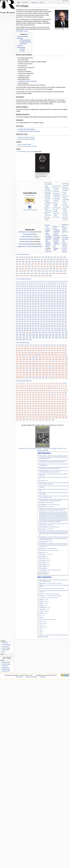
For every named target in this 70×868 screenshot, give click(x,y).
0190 (53, 363)
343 (57, 310)
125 (47, 273)
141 (25, 292)
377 (47, 314)
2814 (17, 338)
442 (17, 321)
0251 (40, 371)
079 (17, 352)
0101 (26, 354)
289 (66, 305)
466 (30, 323)
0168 (34, 361)
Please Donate (29, 195)
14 (53, 257)
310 (20, 309)
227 (52, 300)
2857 (50, 338)
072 (49, 350)
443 (20, 321)
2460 (24, 334)
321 (49, 309)
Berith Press (56, 186)
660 (30, 329)
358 (47, 312)
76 (36, 266)
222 (39, 300)
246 (52, 301)
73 (27, 266)
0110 (55, 354)
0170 (40, 361)
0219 (43, 367)
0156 (47, 360)
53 (18, 264)
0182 (27, 363)
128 (58, 273)
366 (17, 314)
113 (54, 271)
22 (27, 259)
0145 (63, 358)
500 (20, 327)
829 (66, 329)
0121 (40, 356)
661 (33, 329)
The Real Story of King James (26, 152)
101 (62, 268)
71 (21, 266)
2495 (34, 334)
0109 (52, 354)
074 (55, 350)
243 (44, 301)
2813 (66, 336)
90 (27, 268)
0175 (56, 361)
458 (60, 321)
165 (39, 294)
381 (57, 314)
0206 (53, 365)
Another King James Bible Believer (48, 194)
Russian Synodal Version (27, 242)
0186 (40, 363)
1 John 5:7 (48, 228)
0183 (30, 363)
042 (20, 349)
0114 (17, 356)
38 (24, 261)
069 (41, 350)
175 (66, 294)
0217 (37, 367)
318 (41, 309)
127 (54, 273)
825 (55, 329)
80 (49, 266)
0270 (50, 372)
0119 (34, 356)
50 (61, 261)
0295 (27, 376)
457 (57, 321)
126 (51, 273)
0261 (21, 372)
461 (17, 323)
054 (52, 349)
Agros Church (49, 251)
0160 (60, 360)
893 (30, 331)
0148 (21, 360)
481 (20, 325)
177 (20, 296)
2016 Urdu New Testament (27, 239)
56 (27, 264)
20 (21, 259)
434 (47, 320)
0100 (23, 354)
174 (63, 294)
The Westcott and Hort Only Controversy (29, 131)
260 (39, 303)
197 (22, 298)
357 (44, 312)
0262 (24, 372)
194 (66, 296)
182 (33, 296)
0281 (34, 374)
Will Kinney (65, 236)
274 (25, 305)
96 (45, 268)
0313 (34, 378)
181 (30, 296)
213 (66, 298)
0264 (30, 372)
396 (47, 316)
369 (25, 314)
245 (49, 301)
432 (41, 320)
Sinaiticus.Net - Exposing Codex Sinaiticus (57, 195)
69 (67, 264)
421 (63, 318)
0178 (66, 361)
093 (55, 352)
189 (52, 296)
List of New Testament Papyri (23, 254)
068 (39, 350)
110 (43, 271)
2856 (47, 338)
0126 (56, 356)
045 (28, 349)
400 (57, 316)
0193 (63, 363)
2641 (53, 334)
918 (33, 331)
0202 (40, 365)
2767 (21, 336)
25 (36, 259)
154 (60, 292)
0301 (47, 376)
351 (28, 312)
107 (33, 271)
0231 (30, 369)
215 (20, 300)
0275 (66, 372)
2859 (56, 338)
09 (34, 345)
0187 (43, 363)
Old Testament (22, 232)
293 (25, 307)
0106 (42, 354)
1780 (17, 332)
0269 (47, 372)
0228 (21, 369)
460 (66, 321)
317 (39, 309)
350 (25, 312)
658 (25, 329)
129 (62, 273)
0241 (60, 369)
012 (42, 345)
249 (60, 301)
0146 (66, 358)
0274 (63, 372)
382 (60, 314)
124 (43, 273)
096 (63, 352)
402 (63, 316)
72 (24, 266)
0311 (27, 378)
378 (49, 314)
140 (51, 275)
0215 (30, 367)
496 (60, 325)
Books (47, 248)
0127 (60, 356)
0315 (40, 378)
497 (63, 325)
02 (19, 345)
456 (55, 321)
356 (41, 312)
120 (29, 273)
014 (47, 345)
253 (20, 303)
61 (42, 264)
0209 (63, 365)
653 (63, 327)
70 (18, 266)
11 (43, 257)
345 (63, 310)
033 (47, 347)
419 (57, 318)
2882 (24, 340)
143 (30, 292)
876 (22, 331)
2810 (56, 336)
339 (47, 310)
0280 (30, 374)
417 (52, 318)
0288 (56, 374)
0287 (53, 374)
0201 (37, 365)
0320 (56, 378)
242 (41, 301)
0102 (29, 354)
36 (18, 261)
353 (33, 312)
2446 (21, 334)
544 (44, 327)
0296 (30, 376)
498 (66, 325)
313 (28, 309)
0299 (40, 376)
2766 (17, 336)
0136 (34, 358)
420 (60, 318)
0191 (56, 363)
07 (30, 345)
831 (20, 331)
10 (40, 257)
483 (25, 325)
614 (57, 327)
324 (57, 309)
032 (44, 347)
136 (36, 275)
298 (39, 307)
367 (20, 314)
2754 (56, 334)
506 (36, 327)
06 (27, 345)
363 (60, 312)
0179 (17, 363)
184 (39, 296)
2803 (34, 336)
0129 (66, 356)
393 (39, 316)
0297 (34, 376)
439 (60, 320)
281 (44, 305)
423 (17, 320)
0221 (50, 367)
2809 (53, 336)
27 (42, 259)
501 (22, 327)
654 (66, 327)
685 (41, 329)
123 (40, 273)
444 (22, 321)
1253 (49, 331)
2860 (60, 338)
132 (22, 275)
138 (43, 275)
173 (60, 294)
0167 (30, 361)
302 (49, 307)
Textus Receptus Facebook (29, 210)
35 (67, 259)
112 (51, 271)
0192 (60, 363)
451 (41, 321)
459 (63, 321)
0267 (40, 372)
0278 (24, 374)
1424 (56, 331)
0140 (47, 358)
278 (36, 305)
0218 (40, 367)
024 (22, 347)
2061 (40, 332)
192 (60, 296)
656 (20, 329)
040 (66, 347)
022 (17, 347)
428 (30, 320)
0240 (56, 369)
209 (55, 298)
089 (44, 352)
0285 (47, 374)
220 (33, 300)
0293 (21, 376)
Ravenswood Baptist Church (26, 139)
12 (47, 257)
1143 (39, 331)
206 (47, 298)
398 (52, 316)
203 (39, 298)
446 (28, 321)
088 (41, 352)
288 (63, 305)
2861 (63, 338)
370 (28, 314)
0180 (21, 363)
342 (55, 310)
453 (47, 321)
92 (33, 268)
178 (22, 296)
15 (56, 257)
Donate (27, 203)
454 (49, 321)
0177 (63, 361)
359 (49, 312)
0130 (17, 358)
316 (36, 309)
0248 (30, 371)
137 (40, 275)
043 (22, 349)
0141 (50, 358)
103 (18, 271)
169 (49, 294)
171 (55, 294)
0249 (34, 371)
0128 (63, 356)
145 (36, 292)
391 (33, 316)
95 (42, 268)
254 (22, 303)
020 (63, 345)
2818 (30, 338)
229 (57, 300)
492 (49, 325)
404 (17, 318)
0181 (24, 363)
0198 (27, 365)
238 (30, 301)
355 (39, 312)
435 (49, 320)
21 (24, 259)
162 (30, 294)
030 (39, 347)
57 (30, 264)
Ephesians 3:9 (65, 225)
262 (44, 303)
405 (20, 318)
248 (57, 301)
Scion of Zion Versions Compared (66, 198)
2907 (27, 340)
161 (28, 294)
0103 (32, 354)
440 (63, 320)
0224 (60, 367)
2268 (50, 332)
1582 (62, 331)
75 (33, 266)
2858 (53, 338)
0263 (27, 372)
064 (28, 350)
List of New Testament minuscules (65, 245)
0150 (27, 360)
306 (60, 307)
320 (47, 309)
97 (49, 268)
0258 (63, 371)
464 (25, 323)
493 (52, 325)
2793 (27, 336)
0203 (43, 365)
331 (25, 310)
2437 (63, 332)
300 (44, 307)
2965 (30, 340)
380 (55, 314)
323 (55, 309)
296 (33, 307)
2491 (30, 334)
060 (17, 350)
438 (57, 320)
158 (20, 294)
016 (52, 345)
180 (28, 296)
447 (30, 321)
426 (25, 320)
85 (64, 266)
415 (47, 318)
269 (63, 303)
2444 (66, 332)
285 (55, 305)
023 (20, 347)
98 (52, 268)
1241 (46, 331)
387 (22, 316)
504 (30, 327)
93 (36, 268)
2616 (50, 334)
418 (55, 318)
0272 (56, 372)
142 (28, 292)
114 (58, 271)
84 (61, 266)
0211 (17, 367)
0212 (21, 367)
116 (65, 271)
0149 (24, 360)
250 (63, 301)
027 (30, 347)
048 (36, 349)
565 (47, 327)
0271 (53, 372)
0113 (65, 354)
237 (28, 301)
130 (65, 273)
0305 (60, 376)
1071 (36, 331)
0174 (53, 361)
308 (66, 307)
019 (60, 345)
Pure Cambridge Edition (56, 249)
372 (33, 314)
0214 (27, 367)
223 (41, 300)
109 (40, 271)
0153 (37, 360)
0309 (21, 378)
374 (39, 314)
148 (44, 292)
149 (47, 292)
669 (36, 329)
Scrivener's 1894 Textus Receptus (30, 237)
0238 (50, 369)
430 (36, 320)
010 (36, 345)
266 (55, 303)
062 (22, 350)
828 (63, 329)
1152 (43, 331)
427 (28, 320)
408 (28, 318)
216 (22, 300)
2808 (50, 336)
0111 (59, 354)
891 (25, 331)
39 (27, 261)
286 (57, 305)
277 (33, 305)
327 (66, 309)
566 (49, 327)
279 (39, 305)
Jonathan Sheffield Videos (65, 211)
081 (22, 352)
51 (64, 261)
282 (47, 305)
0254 (50, 371)
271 (17, 305)
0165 (24, 361)
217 (25, 300)
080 (20, 352)
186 (44, 296)
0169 (37, 361)
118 (22, 273)
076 (60, 350)
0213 (24, 367)
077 (63, 350)
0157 (50, 360)
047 (33, 349)
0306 (63, 376)
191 (57, 296)
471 (44, 323)
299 (41, 307)
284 (52, 305)
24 (33, 259)
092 (52, 352)
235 (22, 301)
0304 (56, 376)
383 (63, 314)
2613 (40, 334)
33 (61, 259)
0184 (34, 363)
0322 (63, 378)
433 (44, 320)
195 (17, 298)
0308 (17, 378)
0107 (45, 354)
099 (20, 354)
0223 (56, 367)
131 (18, 275)
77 (39, 266)
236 (25, 301)
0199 (30, 365)
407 (25, 318)
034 (49, 347)
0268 (43, 372)
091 (49, 352)
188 (49, 296)
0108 (49, 354)
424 (20, 320)
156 (66, 292)
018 (58, 345)
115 (62, 271)
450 (39, 321)
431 (39, 320)
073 (52, 350)
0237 (47, 369)
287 (60, 305)
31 (55, 259)
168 (47, 294)
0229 (24, 369)
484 (28, 325)
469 (39, 323)
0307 (66, 376)
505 (33, 327)
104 (22, 271)
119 (25, 273)
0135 (30, 358)
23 (30, 259)
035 (52, 347)
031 (41, 347)
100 (58, 268)
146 (39, 292)
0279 (27, 374)
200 (30, 298)
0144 (60, 358)
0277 (21, 374)
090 (47, 352)
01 (17, 345)
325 (60, 309)
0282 (37, 374)
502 (25, 327)
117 (18, 273)
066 (33, 350)
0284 (43, 374)
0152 (34, 360)
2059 (34, 332)
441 (66, 320)
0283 (40, 374)
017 (55, 345)
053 (49, 349)
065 (30, 350)
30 (52, 259)
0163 (17, 361)
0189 (50, 363)
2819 (34, 338)
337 (41, 310)
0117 (27, 356)
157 (17, 294)
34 (64, 259)
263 (47, 303)
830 (17, 331)
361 (55, 312)
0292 (17, 376)
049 (39, 349)
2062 (43, 332)
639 (60, 327)
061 (20, 350)
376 (44, 314)
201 (33, 298)
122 (36, 273)
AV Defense (56, 208)
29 (49, 259)
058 (63, 349)
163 (33, 294)
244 (47, 301)
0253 (47, 371)
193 (63, 296)
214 (17, 300)
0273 (60, 372)
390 (30, 316)
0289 (60, 374)
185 (41, 296)
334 (33, 310)
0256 (56, 371)
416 (49, 318)
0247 (27, 371)
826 (57, 329)
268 (60, 303)
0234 (37, 369)
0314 (37, 378)
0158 (53, 360)
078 (66, 350)
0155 (43, 360)
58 (33, 264)
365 (66, 312)
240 (36, 301)
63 (49, 264)
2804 (37, 336)
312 (25, 309)
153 (57, 292)
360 (52, 312)
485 (30, 325)
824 (52, 329)
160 (25, 294)
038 (60, 347)
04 (23, 345)
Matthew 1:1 (56, 227)
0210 (66, 365)
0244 (17, 371)
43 (39, 261)
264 (49, 303)
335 (36, 310)
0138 (40, 358)
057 (60, 349)
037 (57, 347)
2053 (30, 332)
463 (22, 323)
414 (44, 318)
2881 (21, 340)
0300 (43, 376)
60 (39, 264)
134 (29, 275)
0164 (21, 361)
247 (55, 301)
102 (65, 268)
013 (44, 345)
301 (47, 307)
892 (28, 331)
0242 (63, 369)
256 (28, 303)
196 (20, 298)
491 (47, 325)
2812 (63, 336)
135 (33, 275)
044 (25, 349)
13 (50, 257)
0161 (63, 360)
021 (66, 345)
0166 (27, 361)
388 (25, 316)
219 (30, 300)
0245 (21, 371)
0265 (34, 372)
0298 (37, 376)
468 (36, 323)
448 (33, 321)
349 (22, 312)
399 (55, 316)
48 (55, 261)
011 (39, 345)
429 (33, 320)
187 (47, 296)
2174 (47, 332)
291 (20, 307)
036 (55, 347)
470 (41, 323)
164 (36, 294)
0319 (53, 378)
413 (41, 318)
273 (22, 305)
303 (52, 307)
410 (33, 318)
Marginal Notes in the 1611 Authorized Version (30, 246)
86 (67, 266)
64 (52, 264)
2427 (60, 332)
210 (57, 298)
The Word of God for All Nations (27, 129)
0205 (50, 365)
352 (30, 312)
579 (52, 327)
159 (22, 294)
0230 (27, 369)
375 (41, 314)
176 (17, 296)
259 (36, 303)
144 (33, 292)
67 (61, 264)
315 (33, 309)
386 (20, 316)
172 (57, 294)
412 (39, 318)
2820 (37, 338)
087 (39, 352)
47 (52, 261)
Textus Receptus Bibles (47, 187)
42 (36, 261)
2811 (60, 336)
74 (30, 266)
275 (28, 305)
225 (47, 300)
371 (30, 314)
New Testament (31, 232)
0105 (39, 354)
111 (47, 271)
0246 (24, 371)
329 (20, 310)
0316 (43, 378)
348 (20, 312)
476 (57, 323)
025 (25, 347)
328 (17, 310)
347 (17, 312)
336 (39, 310)
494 (55, 325)
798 (47, 329)
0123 (47, 356)
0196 (21, 365)
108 (36, 271)
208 (52, 298)
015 (50, 345)
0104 (36, 354)
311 (22, 309)
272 (20, 305)
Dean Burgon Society (22, 31)
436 (52, 320)
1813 (21, 332)
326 (63, 309)
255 (25, 303)
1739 (66, 331)
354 (36, 312)
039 (63, 347)
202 (36, 298)
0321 (60, 378)
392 (36, 316)
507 (39, 327)
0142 (53, 358)
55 (24, 264)
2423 (56, 332)
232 (66, 300)
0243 (66, 369)
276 (30, 305)
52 (67, 261)
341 (52, 310)
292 (22, 307)
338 (44, 310)
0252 (43, 371)
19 (18, 259)
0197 (24, 365)
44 (42, 261)
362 (57, 312)
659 (28, 329)
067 (36, 350)
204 (41, 298)
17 (62, 257)
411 (36, 318)
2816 (24, 338)
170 (52, 294)
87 (18, 268)
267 (57, 303)
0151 (30, 360)
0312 (30, 378)
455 (52, 321)
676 (39, 329)
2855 (43, 338)
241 (39, 301)
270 (66, 303)
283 (49, 305)
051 (44, 349)
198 (25, 298)
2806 (43, 336)
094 (57, 352)
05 (25, 345)
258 (33, 303)
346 (66, 310)
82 (55, 266)
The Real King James (24, 144)
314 (30, 309)
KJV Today (47, 191)
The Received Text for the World (27, 146)
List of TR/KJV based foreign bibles (65, 239)
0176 (60, 361)
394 (41, 316)
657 (22, 329)
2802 (30, 336)
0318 (50, 378)
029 (36, 347)
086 (36, 352)
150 (49, 292)
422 (66, 318)
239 (33, 301)
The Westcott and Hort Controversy (27, 81)
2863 (17, 340)
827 (60, 329)
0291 (66, 374)
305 (57, 307)
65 (55, 264)
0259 (66, 371)
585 (55, 327)
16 (59, 257)
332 (28, 310)
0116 (24, 356)
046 (30, 349)
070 (44, 350)
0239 (53, 369)
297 (36, 307)
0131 (21, 358)
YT (46, 220)
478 (63, 323)
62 (45, 264)
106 (29, 271)
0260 (17, 372)
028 (33, 347)
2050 (27, 332)
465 (28, 323)
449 (36, 321)
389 (28, 316)
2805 (40, 336)
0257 (60, 371)
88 (21, 268)
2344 (53, 332)
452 (44, 321)
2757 (66, 334)
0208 (60, 365)
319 (44, 309)
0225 (63, 367)
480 (17, 325)
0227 (17, 369)
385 (17, 316)
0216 (34, 367)
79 (45, 266)
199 (28, 298)
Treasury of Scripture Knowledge (47, 201)
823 (49, 329)
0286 (50, 374)
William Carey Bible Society (25, 137)
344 (60, 310)
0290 (63, 374)
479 (66, 323)
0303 (53, 376)
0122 (43, 356)
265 (52, 303)
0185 (37, 363)
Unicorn (55, 228)
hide (27, 34)
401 (60, 316)
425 (22, 320)
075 (57, 350)
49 (58, 261)
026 (28, 347)
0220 (47, 367)
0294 (24, 376)
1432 (59, 331)
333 (30, 310)
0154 (40, 360)
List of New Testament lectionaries (65, 250)
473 (49, 323)
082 (25, 352)
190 (55, 296)
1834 (24, 332)
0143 (56, 358)
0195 (17, 365)
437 (55, 320)
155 (63, 292)
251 (66, 301)
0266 (37, 372)
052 (47, 349)
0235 (40, 369)
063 (25, 350)
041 (17, 349)
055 (55, 349)
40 (30, 261)
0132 (24, 358)
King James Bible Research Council (66, 189)
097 (66, 352)
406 (22, 318)
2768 (24, 336)
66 (58, 264)
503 (28, 327)
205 (44, 298)
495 (57, 325)
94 (39, 268)
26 (39, 259)
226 (49, 300)
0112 (62, 354)
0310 (24, 378)
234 (20, 301)
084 (30, 352)
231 (63, 300)
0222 (53, 367)
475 (55, 323)
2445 (17, 334)
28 (45, 259)
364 (63, 312)
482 (22, 325)
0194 (66, 363)
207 (49, 298)
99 (55, 268)
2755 (60, 334)
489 (41, 325)
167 (44, 294)
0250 (37, 371)
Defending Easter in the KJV (56, 213)
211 (60, 298)
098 (17, 354)
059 (66, 349)
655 (17, 329)
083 (28, 352)
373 (36, 314)
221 (36, 300)
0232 (34, 369)
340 (49, 310)
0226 (66, 367)
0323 (66, 378)
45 (45, 261)
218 (28, 300)
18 (65, 257)
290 (17, 307)
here (36, 178)
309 (17, 309)
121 (33, 273)
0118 (30, 356)
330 (22, 310)
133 (25, 275)
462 (20, 323)
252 (17, 303)
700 (44, 329)
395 (44, 316)
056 (57, 349)
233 (17, 301)
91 (30, 268)
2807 (47, 336)
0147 (17, 360)
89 (24, 268)
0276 (17, 374)
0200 (34, 365)
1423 (52, 331)
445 (25, 321)
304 (55, 307)
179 (25, 296)
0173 (50, 361)
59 (36, 264)
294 (28, 307)
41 (33, 261)
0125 (53, 356)
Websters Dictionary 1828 (56, 204)
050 (41, 349)
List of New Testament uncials (23, 343)
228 (55, 300)
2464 (27, 334)
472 (47, 323)
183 (36, 296)
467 (33, 323)
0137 (37, 358)
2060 (37, 332)
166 (41, 294)
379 (52, 314)
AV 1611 (55, 217)
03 (21, 345)
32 (58, 259)
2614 (43, 334)
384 (66, 314)
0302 (50, 376)
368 (22, 314)
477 (60, 323)
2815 (21, 338)
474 (52, 323)
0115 (21, 356)
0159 (56, 360)
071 (47, 350)
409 (30, 318)
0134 (27, 358)
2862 (66, 338)
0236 (43, 369)
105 (25, 271)
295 (30, 307)
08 (32, 345)
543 (41, 327)
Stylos (55, 210)
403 (66, 316)
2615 (47, 334)
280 (41, 305)
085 (33, 352)
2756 (63, 334)
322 (52, 309)
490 (44, 325)
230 (60, 300)
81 (52, 266)
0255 (53, 371)
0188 (47, 363)
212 (63, 298)
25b (65, 383)
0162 (66, 360)
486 (33, 325)
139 (47, 275)
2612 (37, 334)
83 (58, 266)
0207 (56, 365)
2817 (27, 338)
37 (21, 261)
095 (60, 352)
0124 (50, 356)
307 (63, 307)
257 (30, 303)
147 (41, 292)
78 (42, 266)
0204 (47, 365)
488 (39, 325)
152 (55, 292)
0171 (43, 361)
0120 (37, 356)
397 (49, 316)
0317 (47, 378)
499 (17, 327)
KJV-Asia (56, 192)
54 (21, 264)
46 (49, 261)
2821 (40, 338)
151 (52, 292)
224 (44, 300)
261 (41, 303)
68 (64, 264)
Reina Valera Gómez (24, 244)
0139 (43, 358)
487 (36, 325)
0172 (47, 361)
